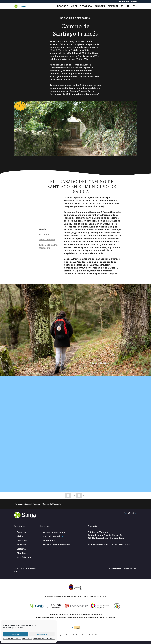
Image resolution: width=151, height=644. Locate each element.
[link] (128, 6)
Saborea (100, 6)
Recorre (63, 6)
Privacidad (27, 639)
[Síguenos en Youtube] (134, 513)
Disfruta (113, 6)
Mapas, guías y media (54, 532)
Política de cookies (12, 639)
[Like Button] (68, 496)
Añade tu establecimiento (56, 545)
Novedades (49, 541)
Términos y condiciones (44, 639)
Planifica (22, 553)
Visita (74, 6)
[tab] (50, 229)
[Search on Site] (122, 6)
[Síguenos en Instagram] (130, 513)
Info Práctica (24, 557)
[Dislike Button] (79, 496)
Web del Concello (52, 536)
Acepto (16, 634)
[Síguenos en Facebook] (125, 513)
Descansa (86, 6)
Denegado (42, 634)
